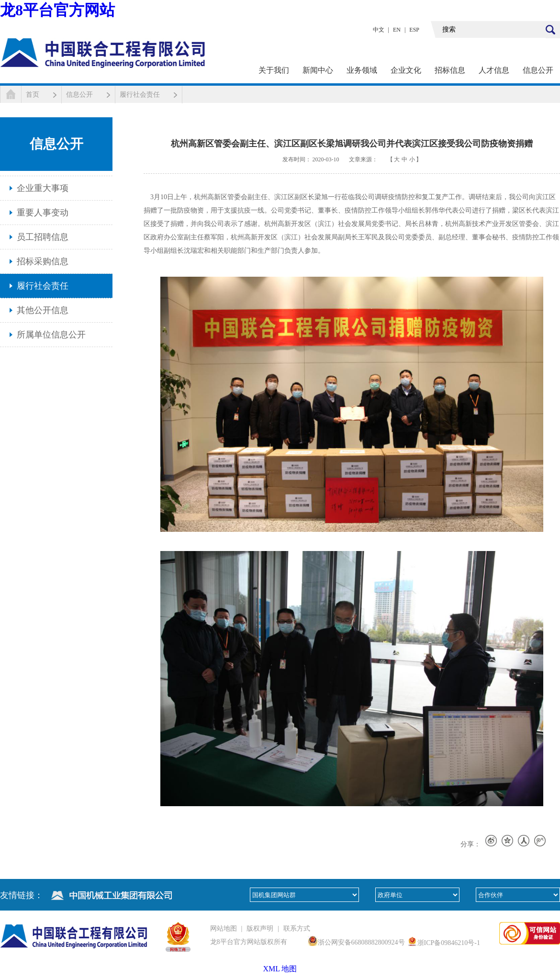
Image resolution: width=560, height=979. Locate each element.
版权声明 (260, 928)
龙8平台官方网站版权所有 (249, 942)
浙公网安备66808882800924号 (361, 942)
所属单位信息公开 (51, 335)
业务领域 (362, 70)
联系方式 (297, 928)
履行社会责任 (140, 95)
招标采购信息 (43, 261)
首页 (33, 95)
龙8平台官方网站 (57, 10)
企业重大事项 (43, 188)
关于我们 (274, 70)
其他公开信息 (43, 310)
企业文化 (406, 70)
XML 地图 (280, 969)
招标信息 (450, 70)
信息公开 (538, 70)
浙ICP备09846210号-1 (449, 943)
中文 (379, 30)
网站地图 (224, 928)
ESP (414, 30)
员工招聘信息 (43, 237)
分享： (470, 844)
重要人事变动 (43, 213)
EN (397, 30)
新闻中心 (318, 70)
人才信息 (494, 70)
